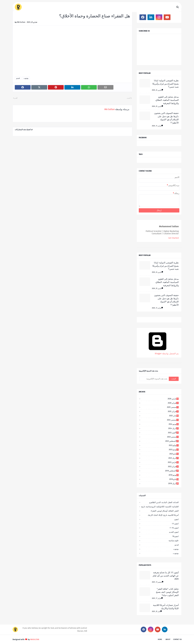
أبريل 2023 (174, 458)
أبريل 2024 (173, 428)
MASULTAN (35, 639)
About (168, 639)
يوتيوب (26, 78)
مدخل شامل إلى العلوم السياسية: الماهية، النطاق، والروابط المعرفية (167, 100)
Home (160, 639)
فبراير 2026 (173, 403)
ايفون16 (175, 536)
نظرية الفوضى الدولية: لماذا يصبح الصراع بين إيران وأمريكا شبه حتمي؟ (166, 84)
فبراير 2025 (173, 411)
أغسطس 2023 (172, 441)
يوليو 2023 (174, 445)
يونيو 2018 (174, 475)
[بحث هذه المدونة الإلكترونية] (154, 379)
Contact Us (177, 639)
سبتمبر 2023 (173, 437)
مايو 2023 (174, 454)
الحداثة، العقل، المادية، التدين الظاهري (164, 502)
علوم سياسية (174, 541)
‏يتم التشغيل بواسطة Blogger (158, 352)
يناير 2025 (174, 416)
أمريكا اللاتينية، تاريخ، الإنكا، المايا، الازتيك (163, 515)
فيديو (18, 78)
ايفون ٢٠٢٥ (174, 528)
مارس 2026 (173, 399)
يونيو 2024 (174, 424)
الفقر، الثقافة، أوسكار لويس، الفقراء (165, 511)
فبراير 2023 (173, 466)
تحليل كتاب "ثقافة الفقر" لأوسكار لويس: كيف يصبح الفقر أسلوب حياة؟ (167, 592)
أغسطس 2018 (172, 471)
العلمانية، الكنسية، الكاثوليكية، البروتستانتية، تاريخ (160, 507)
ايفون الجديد (174, 532)
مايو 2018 (174, 479)
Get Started (174, 238)
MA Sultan (21, 22)
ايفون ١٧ (175, 524)
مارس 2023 (173, 462)
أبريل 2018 (173, 483)
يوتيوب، (176, 553)
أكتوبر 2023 (173, 433)
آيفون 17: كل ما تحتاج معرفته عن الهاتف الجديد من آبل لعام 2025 (166, 576)
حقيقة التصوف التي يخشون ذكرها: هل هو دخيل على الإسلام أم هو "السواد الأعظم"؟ (166, 118)
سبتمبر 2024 (173, 420)
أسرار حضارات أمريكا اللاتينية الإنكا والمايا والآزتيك (166, 607)
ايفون (176, 519)
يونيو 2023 (174, 450)
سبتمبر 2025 (173, 407)
